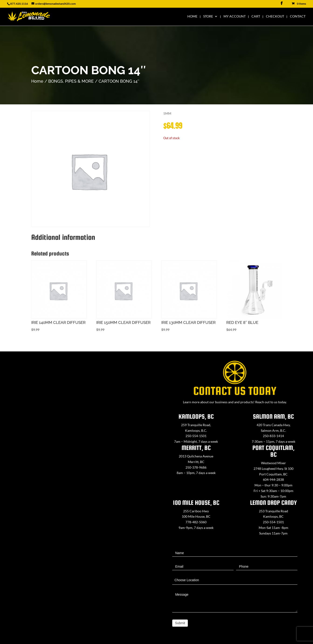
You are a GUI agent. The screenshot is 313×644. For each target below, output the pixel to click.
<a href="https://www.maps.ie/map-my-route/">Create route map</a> (78, 478)
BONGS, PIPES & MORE (71, 81)
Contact (298, 16)
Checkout (275, 16)
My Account (235, 16)
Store (208, 16)
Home (192, 16)
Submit (180, 623)
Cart (256, 16)
